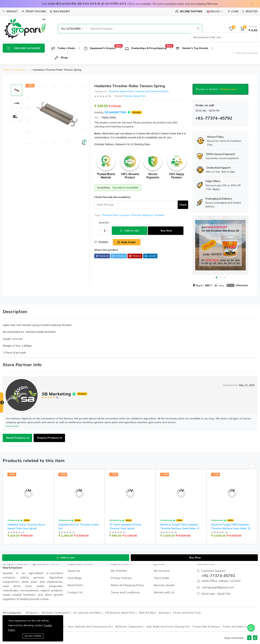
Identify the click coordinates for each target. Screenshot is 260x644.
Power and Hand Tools (187, 613)
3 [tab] (224, 277)
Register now (228, 89)
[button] (248, 29)
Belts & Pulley (147, 613)
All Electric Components (55, 613)
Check (183, 205)
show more (12, 426)
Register (250, 11)
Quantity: (100, 222)
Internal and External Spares (152, 91)
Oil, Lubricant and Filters (87, 613)
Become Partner (189, 11)
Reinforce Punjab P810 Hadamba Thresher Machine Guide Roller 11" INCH (180, 528)
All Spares (32, 613)
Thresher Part (110, 215)
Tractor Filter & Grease (206, 627)
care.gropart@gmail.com (218, 587)
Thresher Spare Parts (121, 91)
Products (19, 70)
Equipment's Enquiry (100, 48)
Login (233, 11)
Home (6, 70)
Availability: (104, 188)
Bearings (164, 613)
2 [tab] (220, 277)
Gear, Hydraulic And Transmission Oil (89, 627)
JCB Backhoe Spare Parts (120, 613)
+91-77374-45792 (220, 575)
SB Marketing (116, 112)
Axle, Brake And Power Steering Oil (167, 627)
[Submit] (198, 29)
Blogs (61, 58)
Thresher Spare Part (134, 96)
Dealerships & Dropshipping (146, 48)
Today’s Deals (63, 48)
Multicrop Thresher (154, 215)
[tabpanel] (220, 245)
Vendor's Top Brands (192, 48)
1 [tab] (216, 277)
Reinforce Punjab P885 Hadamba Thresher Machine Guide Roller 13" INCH (231, 528)
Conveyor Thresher (130, 215)
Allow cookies (33, 636)
